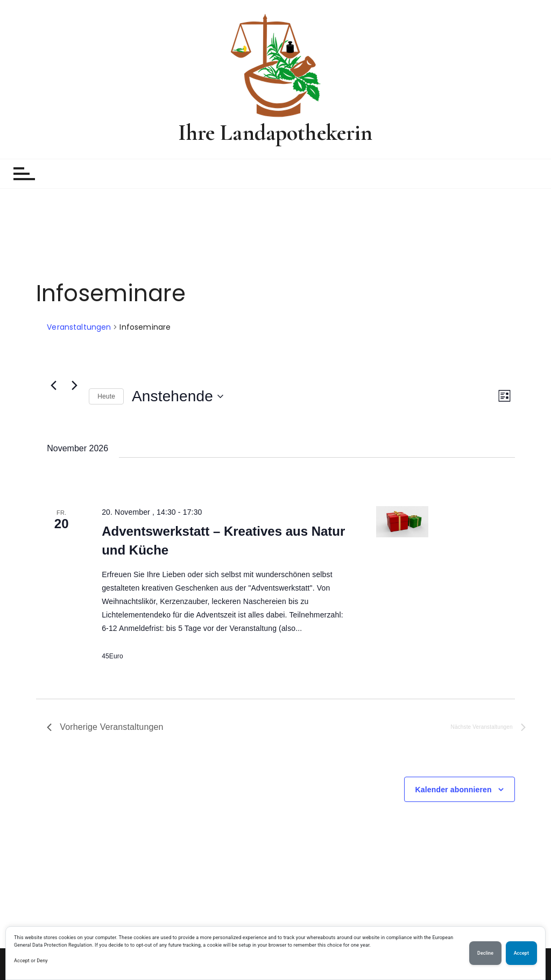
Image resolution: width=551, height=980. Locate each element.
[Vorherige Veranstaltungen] (53, 386)
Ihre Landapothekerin (275, 133)
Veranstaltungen (79, 327)
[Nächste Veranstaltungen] (74, 386)
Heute (106, 396)
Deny (42, 961)
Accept (22, 961)
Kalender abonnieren (454, 790)
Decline (485, 953)
